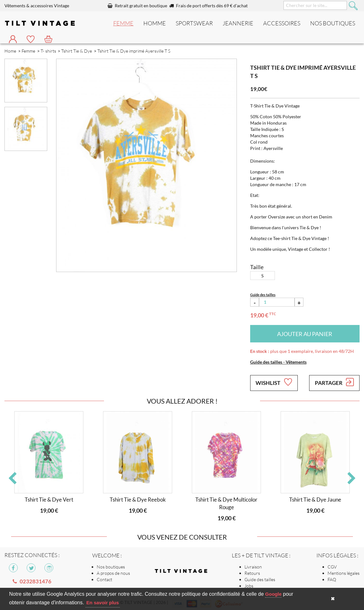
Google (273, 594)
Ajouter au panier (305, 334)
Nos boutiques (111, 567)
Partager (334, 382)
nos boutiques (333, 23)
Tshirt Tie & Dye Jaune (315, 500)
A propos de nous (113, 573)
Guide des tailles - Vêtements (278, 362)
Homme (155, 23)
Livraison (253, 567)
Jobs (249, 586)
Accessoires (282, 23)
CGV (332, 567)
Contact (104, 579)
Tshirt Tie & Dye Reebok (138, 500)
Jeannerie (238, 23)
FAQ (332, 579)
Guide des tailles (260, 579)
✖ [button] (333, 599)
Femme (123, 23)
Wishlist (274, 382)
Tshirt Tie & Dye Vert (49, 500)
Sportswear (194, 23)
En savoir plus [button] (103, 603)
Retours (252, 573)
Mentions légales (344, 573)
